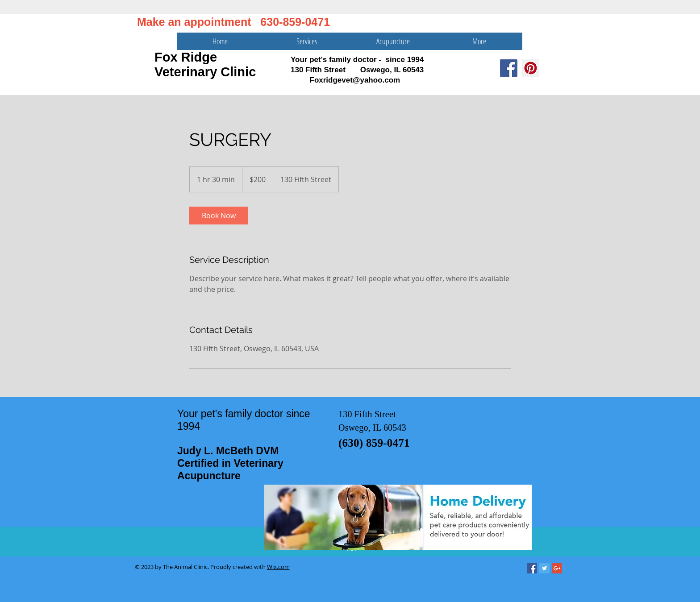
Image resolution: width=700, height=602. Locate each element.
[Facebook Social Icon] (509, 68)
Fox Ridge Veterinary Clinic (205, 64)
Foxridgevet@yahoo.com (355, 80)
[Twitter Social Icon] (544, 568)
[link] (219, 216)
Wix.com (278, 567)
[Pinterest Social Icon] (531, 68)
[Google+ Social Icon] (557, 568)
